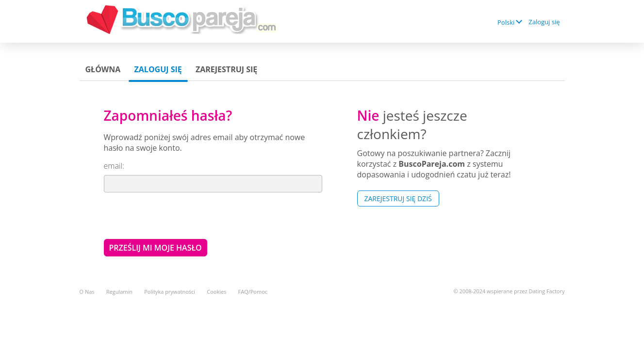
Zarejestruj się (226, 69)
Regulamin (119, 292)
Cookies (216, 292)
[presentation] (178, 215)
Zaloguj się (544, 22)
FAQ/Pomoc (253, 292)
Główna (103, 69)
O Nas (87, 292)
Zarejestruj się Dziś (398, 198)
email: (114, 166)
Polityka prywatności (170, 292)
